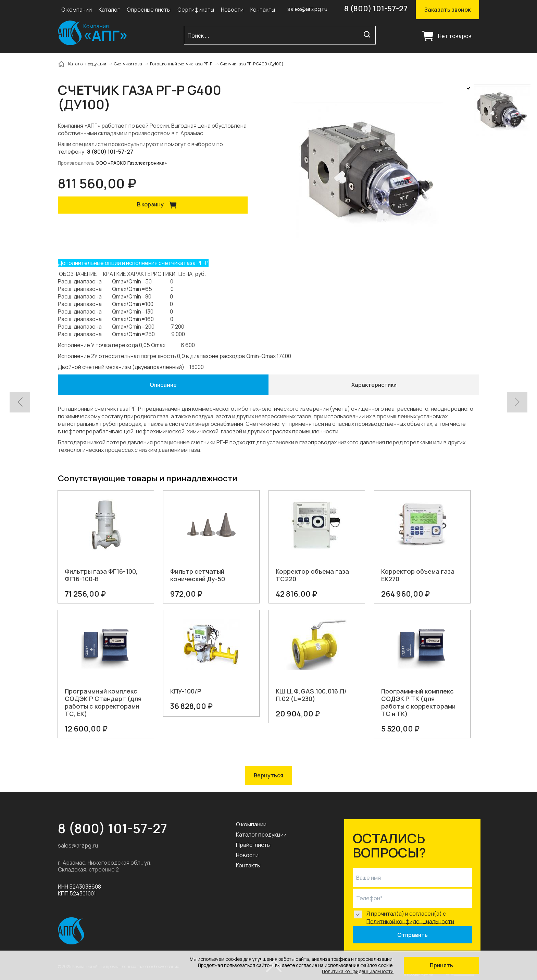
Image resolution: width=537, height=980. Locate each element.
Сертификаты (196, 10)
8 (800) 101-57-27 (376, 9)
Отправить (413, 935)
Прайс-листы (253, 845)
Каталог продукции (261, 835)
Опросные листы (149, 10)
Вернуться (268, 775)
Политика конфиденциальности (358, 971)
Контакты (263, 10)
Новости (232, 10)
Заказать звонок (447, 10)
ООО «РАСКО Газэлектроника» (131, 163)
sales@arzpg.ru (307, 9)
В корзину (159, 205)
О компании (77, 10)
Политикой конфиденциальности (410, 921)
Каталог (109, 10)
